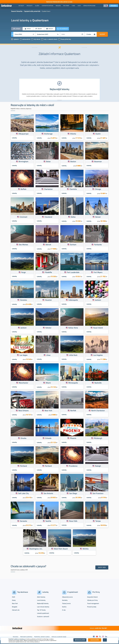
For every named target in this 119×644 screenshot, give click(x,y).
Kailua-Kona (73, 328)
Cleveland (48, 217)
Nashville (98, 383)
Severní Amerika (17, 11)
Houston (48, 300)
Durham (73, 245)
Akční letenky (41, 597)
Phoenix (73, 438)
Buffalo (23, 189)
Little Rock (73, 355)
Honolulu (23, 300)
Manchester (24, 383)
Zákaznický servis (67, 597)
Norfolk (73, 410)
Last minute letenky (43, 607)
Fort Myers (98, 272)
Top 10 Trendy (41, 610)
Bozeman (98, 161)
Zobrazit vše (16, 610)
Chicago (98, 189)
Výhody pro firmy (92, 600)
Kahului (48, 328)
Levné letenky (41, 600)
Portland (23, 466)
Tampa (98, 521)
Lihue (48, 355)
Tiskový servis (66, 603)
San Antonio (48, 493)
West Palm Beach (61, 549)
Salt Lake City (23, 493)
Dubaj (14, 600)
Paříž (14, 597)
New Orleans (24, 410)
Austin (98, 134)
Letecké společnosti (43, 613)
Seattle (48, 521)
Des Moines (23, 245)
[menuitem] (21, 6)
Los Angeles (98, 355)
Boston (73, 161)
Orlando (48, 438)
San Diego (73, 493)
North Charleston (98, 410)
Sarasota (23, 521)
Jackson (98, 300)
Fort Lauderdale (73, 272)
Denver (98, 217)
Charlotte (73, 189)
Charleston (48, 189)
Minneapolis (73, 383)
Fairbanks (98, 245)
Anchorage (48, 134)
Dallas (73, 217)
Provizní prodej (92, 607)
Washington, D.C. (36, 549)
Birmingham (23, 161)
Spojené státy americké (32, 11)
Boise (48, 161)
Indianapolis (73, 300)
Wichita (86, 549)
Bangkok (15, 607)
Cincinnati (23, 217)
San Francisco (98, 493)
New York (48, 410)
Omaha (23, 438)
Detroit (48, 245)
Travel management (93, 603)
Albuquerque (24, 134)
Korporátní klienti (92, 597)
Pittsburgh (98, 438)
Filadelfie (48, 272)
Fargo (23, 272)
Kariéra (64, 607)
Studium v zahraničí (43, 617)
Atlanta (73, 134)
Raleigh (98, 466)
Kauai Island (98, 328)
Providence (73, 466)
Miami (48, 383)
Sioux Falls (73, 521)
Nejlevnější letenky (43, 603)
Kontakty (65, 600)
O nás (64, 610)
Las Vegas (24, 355)
